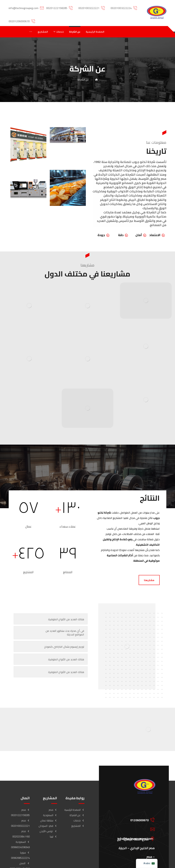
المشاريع (78, 826)
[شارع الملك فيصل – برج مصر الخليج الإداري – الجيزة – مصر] (134, 839)
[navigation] (147, 863)
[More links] (31, 32)
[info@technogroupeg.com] (134, 829)
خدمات (79, 821)
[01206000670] (134, 820)
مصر (53, 810)
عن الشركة (77, 815)
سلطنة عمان (49, 821)
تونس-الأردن (48, 831)
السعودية (50, 815)
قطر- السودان (48, 826)
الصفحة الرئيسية (74, 810)
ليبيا (53, 837)
